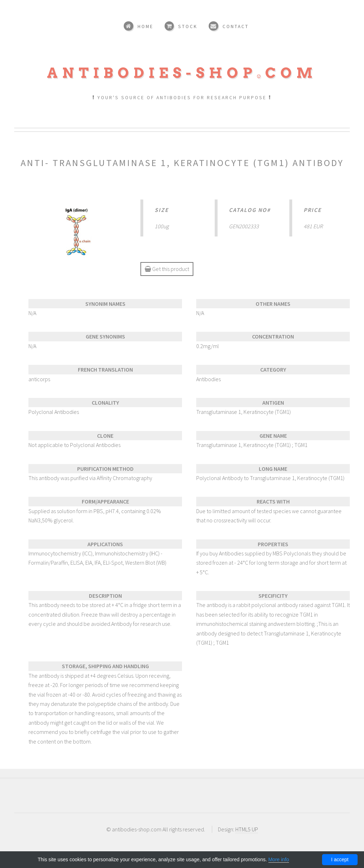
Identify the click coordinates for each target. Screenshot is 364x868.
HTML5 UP (247, 829)
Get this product (167, 269)
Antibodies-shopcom (182, 73)
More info (279, 859)
